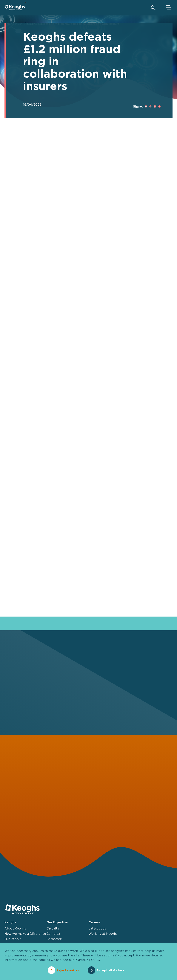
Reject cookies (65, 970)
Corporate (54, 940)
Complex (53, 934)
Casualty (53, 929)
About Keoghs (15, 929)
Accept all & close (113, 970)
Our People (13, 940)
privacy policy (87, 961)
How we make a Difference (25, 934)
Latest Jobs (97, 929)
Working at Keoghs (103, 934)
